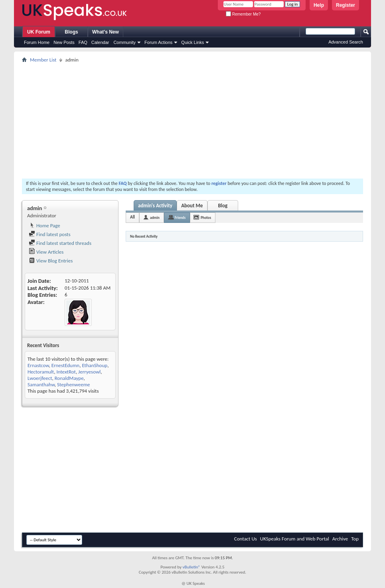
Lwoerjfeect (40, 378)
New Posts (64, 42)
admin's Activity (155, 206)
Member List (43, 60)
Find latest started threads (60, 243)
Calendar (100, 42)
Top (355, 539)
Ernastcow (38, 365)
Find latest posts (50, 234)
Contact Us (246, 539)
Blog (223, 206)
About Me (192, 206)
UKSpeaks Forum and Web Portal (295, 539)
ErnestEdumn (66, 365)
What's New (106, 32)
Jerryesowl (89, 372)
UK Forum (39, 32)
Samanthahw (41, 384)
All (132, 217)
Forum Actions (158, 42)
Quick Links (192, 42)
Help (319, 5)
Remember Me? (243, 14)
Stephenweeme (74, 384)
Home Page (44, 225)
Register (346, 5)
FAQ (83, 42)
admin (155, 218)
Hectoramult (41, 372)
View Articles (46, 252)
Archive (340, 539)
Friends (180, 218)
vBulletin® (191, 567)
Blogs (71, 32)
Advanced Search (346, 42)
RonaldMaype (69, 378)
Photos (206, 218)
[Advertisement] (192, 121)
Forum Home (37, 42)
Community (124, 42)
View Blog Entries (51, 261)
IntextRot (66, 372)
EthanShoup (95, 365)
